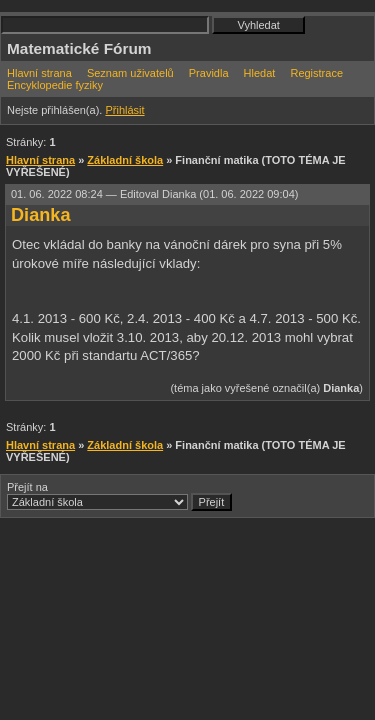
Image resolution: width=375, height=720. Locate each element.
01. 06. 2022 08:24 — (154, 194)
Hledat (260, 73)
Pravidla (209, 73)
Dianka (41, 215)
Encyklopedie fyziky (55, 85)
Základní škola (125, 160)
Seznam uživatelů (130, 73)
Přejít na (119, 496)
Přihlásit (124, 110)
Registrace (316, 73)
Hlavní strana (39, 73)
